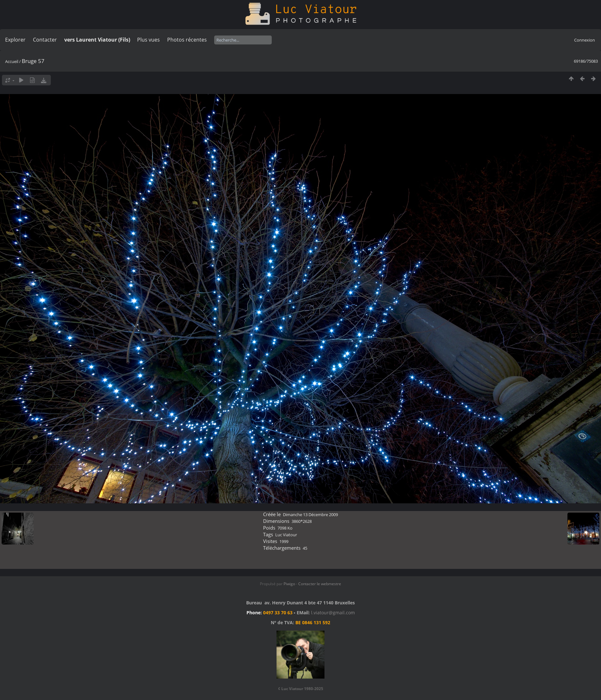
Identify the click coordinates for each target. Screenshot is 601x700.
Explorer (15, 40)
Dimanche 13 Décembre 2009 (310, 515)
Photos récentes (187, 40)
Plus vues (148, 40)
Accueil (12, 61)
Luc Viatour (286, 535)
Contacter (45, 40)
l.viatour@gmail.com (333, 613)
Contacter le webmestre (320, 584)
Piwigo (289, 584)
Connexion (585, 40)
